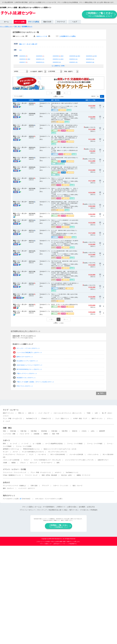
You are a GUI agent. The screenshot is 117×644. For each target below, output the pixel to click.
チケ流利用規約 (48, 507)
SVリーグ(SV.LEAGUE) (58, 454)
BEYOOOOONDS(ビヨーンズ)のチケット (29, 369)
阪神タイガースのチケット (25, 357)
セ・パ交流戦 (37, 444)
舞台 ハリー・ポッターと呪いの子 (28, 44)
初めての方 (47, 22)
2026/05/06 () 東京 (58, 56)
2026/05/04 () (23, 56)
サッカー (6, 452)
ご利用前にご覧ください (99, 14)
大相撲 (5, 463)
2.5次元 (84, 431)
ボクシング (33, 463)
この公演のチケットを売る (67, 36)
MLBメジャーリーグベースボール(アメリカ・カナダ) (60, 449)
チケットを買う (20, 22)
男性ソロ (21, 413)
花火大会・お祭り (67, 475)
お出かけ (6, 482)
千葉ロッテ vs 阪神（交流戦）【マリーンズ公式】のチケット (35, 382)
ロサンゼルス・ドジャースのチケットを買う (49, 499)
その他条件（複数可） (37, 71)
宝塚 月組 (23, 431)
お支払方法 (91, 507)
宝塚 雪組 (34, 431)
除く (102, 96)
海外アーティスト (97, 418)
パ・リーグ (25, 444)
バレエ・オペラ (24, 434)
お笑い (93, 431)
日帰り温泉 (34, 486)
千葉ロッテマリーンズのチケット (27, 373)
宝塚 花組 (13, 431)
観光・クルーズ (78, 486)
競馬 (58, 463)
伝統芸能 (36, 434)
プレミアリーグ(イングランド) (57, 452)
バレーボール (42, 454)
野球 (4, 444)
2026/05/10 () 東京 (25, 59)
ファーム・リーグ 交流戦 (24, 446)
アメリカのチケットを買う (11, 499)
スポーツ (6, 440)
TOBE (89, 413)
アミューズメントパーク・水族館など (15, 486)
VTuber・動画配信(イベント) (12, 475)
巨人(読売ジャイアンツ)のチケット (27, 361)
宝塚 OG (75, 431)
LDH (96, 413)
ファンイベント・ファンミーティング (15, 472)
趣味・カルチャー (8, 488)
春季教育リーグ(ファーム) (11, 449)
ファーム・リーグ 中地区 (95, 444)
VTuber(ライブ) (46, 418)
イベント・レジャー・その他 (14, 469)
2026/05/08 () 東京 (75, 56)
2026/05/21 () (73, 62)
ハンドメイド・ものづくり (27, 488)
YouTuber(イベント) (72, 472)
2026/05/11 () (40, 59)
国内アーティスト (8, 413)
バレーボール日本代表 (76, 454)
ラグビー (27, 460)
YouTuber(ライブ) (31, 418)
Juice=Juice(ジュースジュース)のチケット (29, 365)
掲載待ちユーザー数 (42, 36)
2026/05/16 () (90, 59)
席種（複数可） (69, 71)
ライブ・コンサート (11, 410)
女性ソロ (31, 413)
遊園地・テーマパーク (83, 475)
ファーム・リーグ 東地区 (75, 444)
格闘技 (14, 463)
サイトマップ (42, 510)
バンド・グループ (44, 413)
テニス (31, 454)
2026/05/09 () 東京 (91, 56)
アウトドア (45, 486)
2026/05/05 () (40, 56)
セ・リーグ (14, 444)
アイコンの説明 (18, 96)
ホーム (6, 22)
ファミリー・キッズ (31, 475)
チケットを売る (34, 22)
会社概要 (82, 507)
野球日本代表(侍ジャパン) (31, 449)
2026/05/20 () (57, 62)
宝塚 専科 (65, 431)
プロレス (23, 463)
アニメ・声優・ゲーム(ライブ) (12, 418)
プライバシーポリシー (27, 510)
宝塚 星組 (44, 431)
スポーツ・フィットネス (61, 486)
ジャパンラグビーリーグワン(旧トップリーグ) (79, 460)
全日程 (16, 56)
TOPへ (102, 393)
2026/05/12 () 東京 (58, 59)
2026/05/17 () (23, 62)
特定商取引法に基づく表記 (58, 510)
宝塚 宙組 (54, 431)
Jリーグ (15, 452)
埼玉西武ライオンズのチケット (26, 378)
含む (98, 96)
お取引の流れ (72, 507)
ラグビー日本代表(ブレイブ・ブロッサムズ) (47, 460)
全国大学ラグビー (103, 460)
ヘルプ (75, 22)
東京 (21, 50)
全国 (15, 50)
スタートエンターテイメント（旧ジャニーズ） (68, 413)
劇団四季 (102, 431)
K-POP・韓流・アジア (80, 418)
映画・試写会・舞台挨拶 (49, 475)
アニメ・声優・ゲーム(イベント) (41, 472)
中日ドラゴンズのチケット (25, 386)
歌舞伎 (46, 434)
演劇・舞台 (7, 428)
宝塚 (4, 431)
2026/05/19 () (40, 62)
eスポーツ (58, 472)
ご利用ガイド (61, 507)
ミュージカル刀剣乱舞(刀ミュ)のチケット (29, 352)
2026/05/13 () (73, 59)
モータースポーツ (47, 463)
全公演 (16, 44)
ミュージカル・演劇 (9, 434)
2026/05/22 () (90, 62)
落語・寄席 (56, 434)
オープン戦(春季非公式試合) (54, 444)
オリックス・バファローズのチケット (28, 348)
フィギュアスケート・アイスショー (14, 454)
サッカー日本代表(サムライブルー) (33, 452)
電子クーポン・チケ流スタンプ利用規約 (83, 510)
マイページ (61, 22)
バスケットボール (93, 454)
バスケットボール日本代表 (11, 460)
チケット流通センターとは (32, 507)
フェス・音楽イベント (62, 418)
